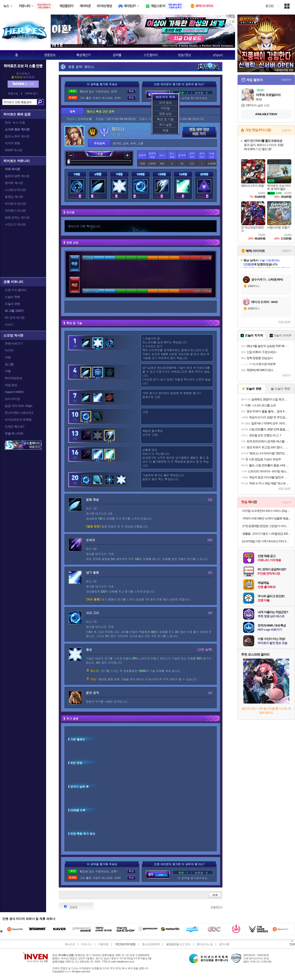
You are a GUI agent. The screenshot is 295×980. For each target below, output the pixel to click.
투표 (131, 91)
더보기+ (286, 80)
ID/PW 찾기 (32, 94)
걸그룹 (9, 364)
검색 (40, 102)
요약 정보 (165, 103)
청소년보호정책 (151, 944)
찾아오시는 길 (204, 944)
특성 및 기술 (165, 119)
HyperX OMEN (14, 392)
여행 (8, 371)
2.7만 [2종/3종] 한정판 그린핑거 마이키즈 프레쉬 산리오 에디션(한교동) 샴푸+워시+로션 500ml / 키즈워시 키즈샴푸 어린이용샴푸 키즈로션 (267, 526)
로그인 (269, 6)
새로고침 (283, 322)
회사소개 (70, 944)
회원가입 (13, 94)
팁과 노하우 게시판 (17, 136)
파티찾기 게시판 (15, 211)
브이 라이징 (12, 399)
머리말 (165, 108)
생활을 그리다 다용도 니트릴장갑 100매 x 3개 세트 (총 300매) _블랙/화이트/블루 (267, 534)
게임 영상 (11, 385)
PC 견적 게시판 (15, 318)
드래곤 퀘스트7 (15, 427)
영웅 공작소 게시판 (17, 217)
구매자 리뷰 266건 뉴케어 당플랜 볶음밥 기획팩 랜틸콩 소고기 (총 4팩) (267, 518)
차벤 (8, 357)
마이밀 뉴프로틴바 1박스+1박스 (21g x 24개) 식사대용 (267, 511)
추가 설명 (165, 125)
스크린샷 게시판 (15, 190)
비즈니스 (86, 944)
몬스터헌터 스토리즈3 (19, 413)
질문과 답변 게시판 (17, 176)
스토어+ (286, 130)
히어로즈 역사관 (15, 204)
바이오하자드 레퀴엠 (18, 420)
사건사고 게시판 (15, 224)
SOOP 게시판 (14, 150)
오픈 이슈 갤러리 (16, 290)
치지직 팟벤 (12, 143)
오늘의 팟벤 (12, 304)
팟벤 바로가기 (14, 343)
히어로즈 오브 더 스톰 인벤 (23, 66)
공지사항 (224, 944)
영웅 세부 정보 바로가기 (199, 132)
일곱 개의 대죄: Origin (19, 406)
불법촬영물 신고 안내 (178, 944)
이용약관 (103, 944)
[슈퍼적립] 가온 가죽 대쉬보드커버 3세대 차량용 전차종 (267, 541)
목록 (215, 895)
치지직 (9, 350)
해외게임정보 (13, 378)
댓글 (165, 130)
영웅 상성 (165, 114)
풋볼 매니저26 (14, 433)
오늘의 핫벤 (12, 297)
